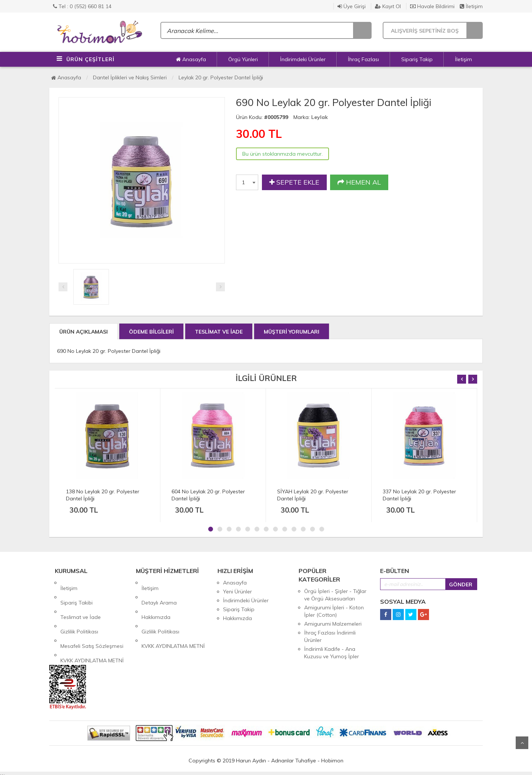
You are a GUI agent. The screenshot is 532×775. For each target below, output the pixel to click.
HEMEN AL (359, 182)
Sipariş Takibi (77, 592)
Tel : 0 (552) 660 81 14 (82, 6)
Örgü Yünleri (243, 59)
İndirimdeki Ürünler (303, 59)
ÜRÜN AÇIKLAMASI (84, 332)
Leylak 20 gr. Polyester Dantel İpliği (221, 77)
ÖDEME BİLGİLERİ (151, 332)
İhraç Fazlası (363, 59)
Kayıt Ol (388, 6)
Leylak (320, 117)
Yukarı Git (522, 743)
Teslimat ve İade (81, 600)
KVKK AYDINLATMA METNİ (92, 627)
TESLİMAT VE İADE (219, 332)
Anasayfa (191, 59)
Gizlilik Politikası (79, 609)
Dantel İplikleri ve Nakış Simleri (130, 77)
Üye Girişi (352, 6)
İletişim (471, 6)
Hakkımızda (156, 600)
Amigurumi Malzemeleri (333, 624)
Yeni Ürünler (237, 592)
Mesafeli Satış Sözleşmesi (92, 618)
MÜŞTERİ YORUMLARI (292, 332)
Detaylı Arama (159, 592)
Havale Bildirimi (432, 6)
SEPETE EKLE (294, 182)
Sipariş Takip (417, 59)
